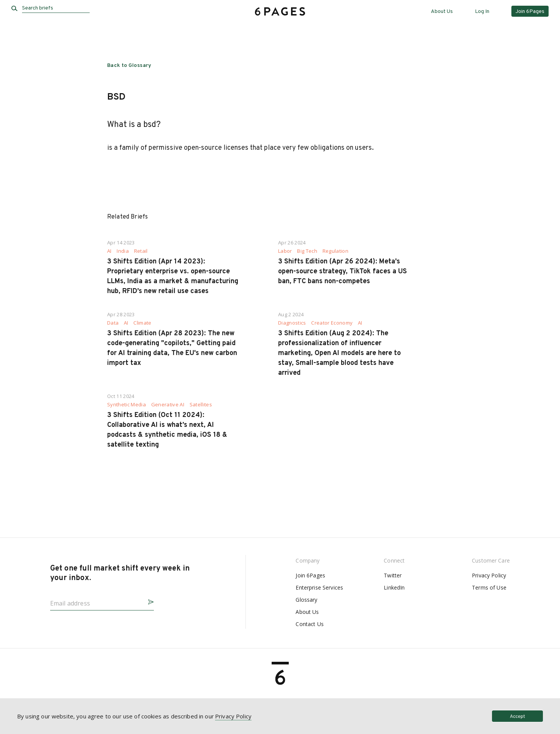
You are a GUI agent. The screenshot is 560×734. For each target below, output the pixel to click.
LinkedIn (394, 587)
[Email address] (96, 601)
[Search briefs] (56, 8)
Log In (482, 12)
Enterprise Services (319, 587)
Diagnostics (292, 323)
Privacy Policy (489, 575)
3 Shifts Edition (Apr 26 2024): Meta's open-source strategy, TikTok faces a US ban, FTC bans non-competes (342, 272)
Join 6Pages (310, 575)
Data (113, 323)
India (123, 251)
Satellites (201, 405)
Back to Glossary (129, 66)
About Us (442, 12)
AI (109, 251)
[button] (148, 601)
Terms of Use (489, 587)
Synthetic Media (127, 405)
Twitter (393, 575)
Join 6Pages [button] (530, 12)
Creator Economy (332, 323)
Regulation (335, 251)
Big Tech (307, 251)
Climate (142, 323)
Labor (285, 251)
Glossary (306, 600)
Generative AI (168, 405)
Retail (141, 251)
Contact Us (309, 624)
